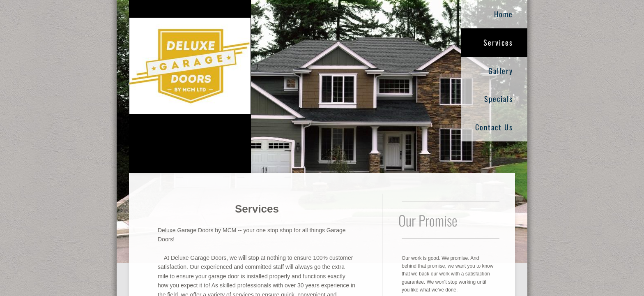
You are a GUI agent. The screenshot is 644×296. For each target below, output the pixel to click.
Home (504, 14)
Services (498, 42)
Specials (499, 99)
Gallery (501, 71)
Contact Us (494, 127)
